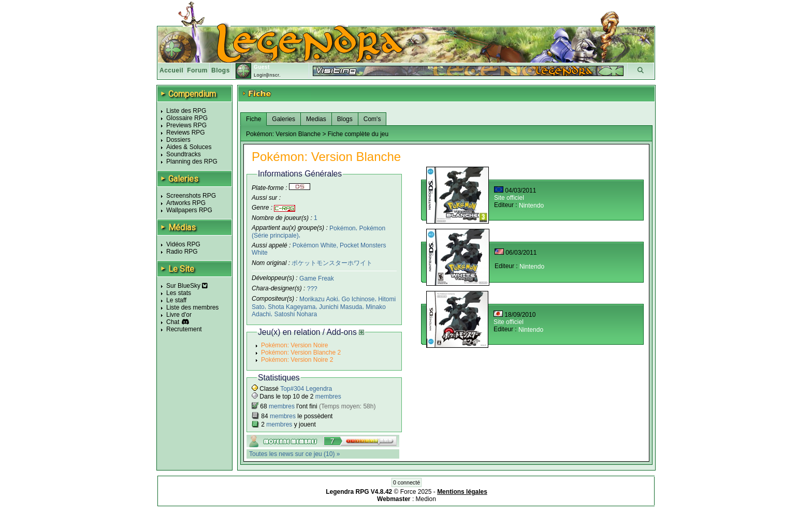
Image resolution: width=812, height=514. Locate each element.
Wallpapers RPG (189, 210)
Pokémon (343, 228)
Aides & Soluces (189, 147)
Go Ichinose (358, 299)
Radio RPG (182, 252)
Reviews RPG (186, 133)
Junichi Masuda (340, 306)
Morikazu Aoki (319, 299)
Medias (316, 119)
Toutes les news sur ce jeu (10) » (294, 454)
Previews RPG (186, 125)
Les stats (179, 293)
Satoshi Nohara (295, 314)
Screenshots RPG (191, 196)
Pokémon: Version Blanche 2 (301, 353)
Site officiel (509, 198)
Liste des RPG (186, 111)
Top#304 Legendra (306, 389)
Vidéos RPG (183, 244)
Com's (372, 119)
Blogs (221, 70)
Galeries (284, 119)
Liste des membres (192, 307)
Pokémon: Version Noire (294, 345)
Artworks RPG (186, 203)
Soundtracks (184, 154)
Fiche (253, 119)
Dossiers (178, 140)
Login (260, 75)
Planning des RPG (192, 161)
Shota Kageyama (292, 306)
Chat (173, 322)
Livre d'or (179, 315)
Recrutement (184, 329)
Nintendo (531, 205)
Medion (426, 499)
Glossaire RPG (187, 118)
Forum (197, 70)
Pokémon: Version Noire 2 (297, 360)
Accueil (171, 70)
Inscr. (274, 75)
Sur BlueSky (187, 286)
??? (312, 289)
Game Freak (317, 278)
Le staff (176, 300)
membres (328, 396)
